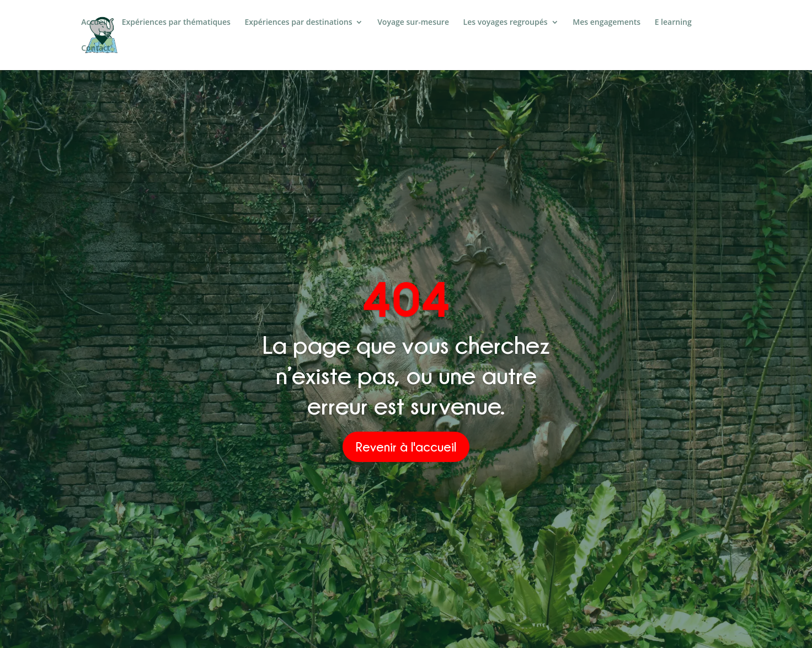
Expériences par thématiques (176, 23)
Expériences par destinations (299, 23)
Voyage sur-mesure (413, 23)
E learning (673, 23)
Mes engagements (607, 23)
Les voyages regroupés (506, 23)
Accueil (94, 23)
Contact (95, 49)
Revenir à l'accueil (406, 447)
